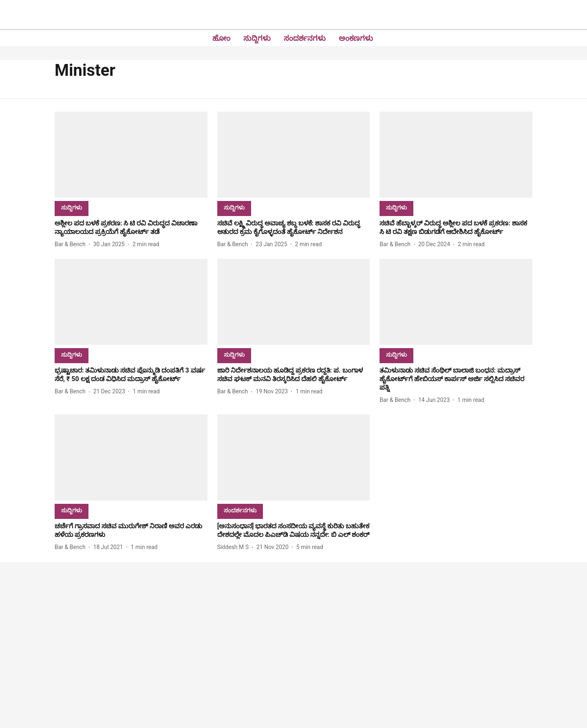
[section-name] (72, 207)
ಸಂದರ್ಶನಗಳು (305, 38)
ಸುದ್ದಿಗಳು (257, 38)
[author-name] (72, 244)
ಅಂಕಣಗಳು (356, 38)
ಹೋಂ (221, 38)
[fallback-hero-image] (131, 155)
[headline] (131, 228)
